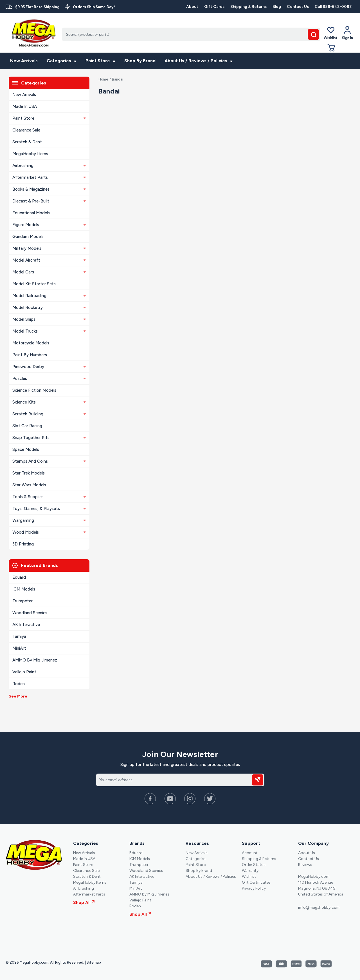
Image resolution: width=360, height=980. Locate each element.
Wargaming (49, 520)
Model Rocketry (49, 308)
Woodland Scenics (30, 613)
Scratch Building (49, 414)
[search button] (313, 34)
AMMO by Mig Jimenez (35, 660)
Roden (19, 684)
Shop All (84, 903)
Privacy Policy (254, 888)
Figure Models (49, 225)
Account (250, 853)
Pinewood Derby (49, 367)
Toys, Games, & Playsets (49, 509)
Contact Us (298, 7)
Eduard (19, 577)
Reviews (305, 865)
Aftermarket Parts (49, 177)
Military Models (49, 248)
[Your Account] (347, 33)
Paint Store (100, 61)
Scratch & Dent (27, 142)
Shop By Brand (140, 61)
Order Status (254, 865)
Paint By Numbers (30, 355)
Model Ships (49, 319)
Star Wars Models (29, 485)
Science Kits (49, 402)
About (192, 7)
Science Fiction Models (34, 390)
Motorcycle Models (31, 343)
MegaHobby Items (30, 154)
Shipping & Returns (248, 7)
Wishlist (331, 33)
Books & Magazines (49, 189)
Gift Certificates (256, 882)
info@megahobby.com (319, 907)
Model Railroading (49, 296)
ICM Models (24, 589)
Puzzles (49, 378)
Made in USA (25, 106)
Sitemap (94, 962)
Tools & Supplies (49, 497)
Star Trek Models (29, 473)
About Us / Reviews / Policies (199, 61)
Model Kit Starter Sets (34, 284)
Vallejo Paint (24, 672)
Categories (62, 61)
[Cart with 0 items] (332, 53)
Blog (277, 7)
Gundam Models (28, 237)
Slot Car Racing (27, 426)
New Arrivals (24, 61)
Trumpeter (22, 601)
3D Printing (23, 544)
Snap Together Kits (49, 438)
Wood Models (49, 532)
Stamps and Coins (49, 461)
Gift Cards (214, 7)
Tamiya (19, 636)
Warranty (250, 871)
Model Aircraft (49, 260)
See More (18, 696)
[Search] (191, 34)
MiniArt (19, 648)
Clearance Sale (26, 130)
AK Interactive (26, 625)
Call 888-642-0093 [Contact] (333, 7)
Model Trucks (49, 331)
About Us (307, 853)
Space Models (26, 449)
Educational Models (31, 213)
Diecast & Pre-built (49, 201)
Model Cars (49, 272)
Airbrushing (49, 166)
